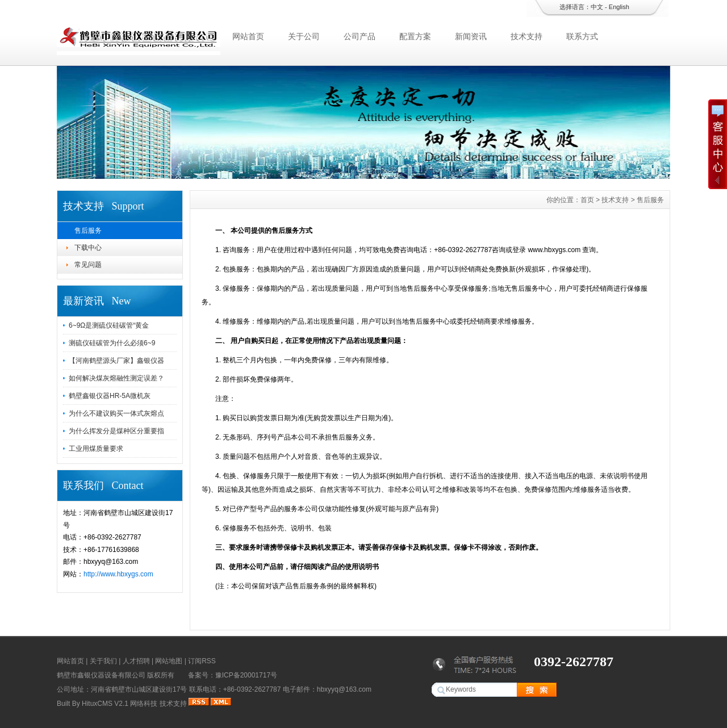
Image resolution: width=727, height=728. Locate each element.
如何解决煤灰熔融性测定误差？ (116, 378)
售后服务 (88, 231)
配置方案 (415, 36)
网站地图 (169, 661)
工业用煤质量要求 (96, 449)
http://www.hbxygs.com (118, 574)
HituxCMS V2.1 (105, 704)
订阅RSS (202, 661)
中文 (597, 7)
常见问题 (88, 265)
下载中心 (88, 248)
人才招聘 (136, 661)
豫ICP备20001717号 (246, 675)
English (619, 7)
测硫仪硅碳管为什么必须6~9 (112, 343)
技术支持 (527, 36)
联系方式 (582, 36)
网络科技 (144, 704)
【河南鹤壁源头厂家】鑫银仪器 (116, 361)
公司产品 (360, 36)
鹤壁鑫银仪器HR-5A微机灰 (110, 396)
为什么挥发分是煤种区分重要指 (116, 431)
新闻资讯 (471, 36)
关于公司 (304, 36)
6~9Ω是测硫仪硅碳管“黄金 (109, 325)
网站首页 (248, 36)
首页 (587, 200)
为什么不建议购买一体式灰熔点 (116, 413)
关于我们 (103, 661)
